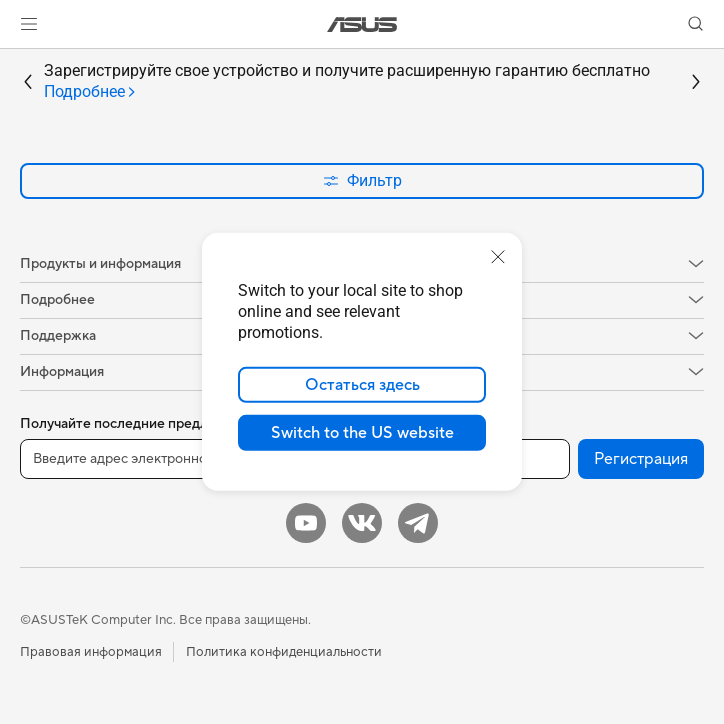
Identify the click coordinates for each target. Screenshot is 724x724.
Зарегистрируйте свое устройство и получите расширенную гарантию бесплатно (347, 82)
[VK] (362, 523)
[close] (498, 257)
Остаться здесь (362, 385)
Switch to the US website (362, 433)
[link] (362, 24)
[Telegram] (418, 523)
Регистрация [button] (641, 459)
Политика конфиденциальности (284, 652)
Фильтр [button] (362, 180)
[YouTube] (306, 523)
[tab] (90, 92)
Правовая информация (91, 652)
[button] (29, 24)
